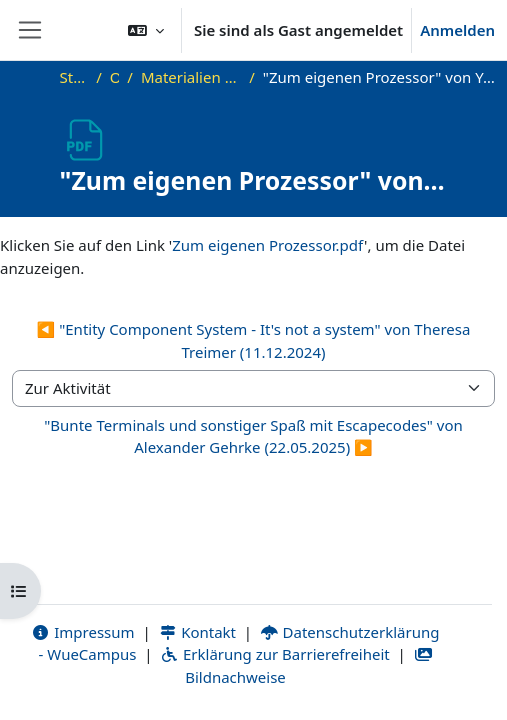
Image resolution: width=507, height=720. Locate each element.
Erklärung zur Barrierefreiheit (274, 654)
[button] (146, 30)
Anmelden (457, 30)
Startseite (74, 77)
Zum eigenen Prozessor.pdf (268, 245)
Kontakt (198, 632)
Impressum (83, 632)
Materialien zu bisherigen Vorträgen (191, 77)
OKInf (114, 77)
